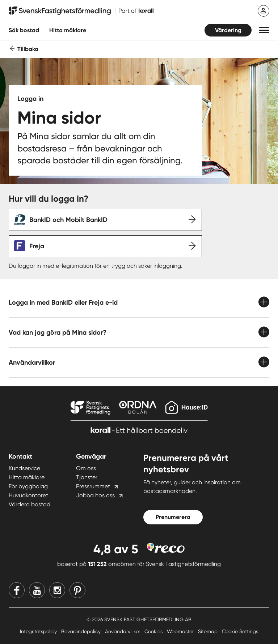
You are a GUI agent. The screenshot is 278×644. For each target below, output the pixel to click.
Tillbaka (28, 49)
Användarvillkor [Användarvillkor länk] (123, 631)
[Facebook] (17, 590)
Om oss (86, 468)
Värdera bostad (30, 504)
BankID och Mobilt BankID (68, 220)
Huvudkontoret (28, 495)
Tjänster (87, 477)
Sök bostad (24, 30)
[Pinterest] (77, 590)
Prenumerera (173, 517)
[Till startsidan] (81, 11)
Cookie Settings (240, 631)
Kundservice (24, 468)
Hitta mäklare (27, 477)
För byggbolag (28, 486)
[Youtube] (37, 590)
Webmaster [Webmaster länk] (181, 631)
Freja (37, 246)
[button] (264, 30)
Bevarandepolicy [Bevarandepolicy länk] (82, 631)
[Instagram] (57, 590)
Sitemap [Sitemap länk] (208, 631)
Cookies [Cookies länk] (154, 631)
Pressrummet (93, 486)
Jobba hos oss (95, 495)
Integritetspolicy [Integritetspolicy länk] (39, 631)
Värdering (228, 30)
